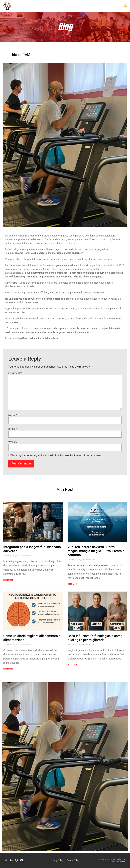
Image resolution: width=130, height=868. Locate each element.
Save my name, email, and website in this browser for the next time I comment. (57, 455)
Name (13, 415)
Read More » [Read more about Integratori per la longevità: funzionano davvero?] (9, 580)
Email (13, 429)
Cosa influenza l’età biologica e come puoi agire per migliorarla (95, 638)
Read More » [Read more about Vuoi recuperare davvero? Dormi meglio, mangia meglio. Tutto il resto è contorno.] (73, 584)
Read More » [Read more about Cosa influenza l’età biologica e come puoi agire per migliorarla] (73, 665)
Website (13, 442)
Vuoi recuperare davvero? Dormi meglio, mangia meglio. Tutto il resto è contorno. (96, 551)
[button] (119, 6)
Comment (15, 373)
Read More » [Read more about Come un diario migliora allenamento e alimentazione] (9, 669)
